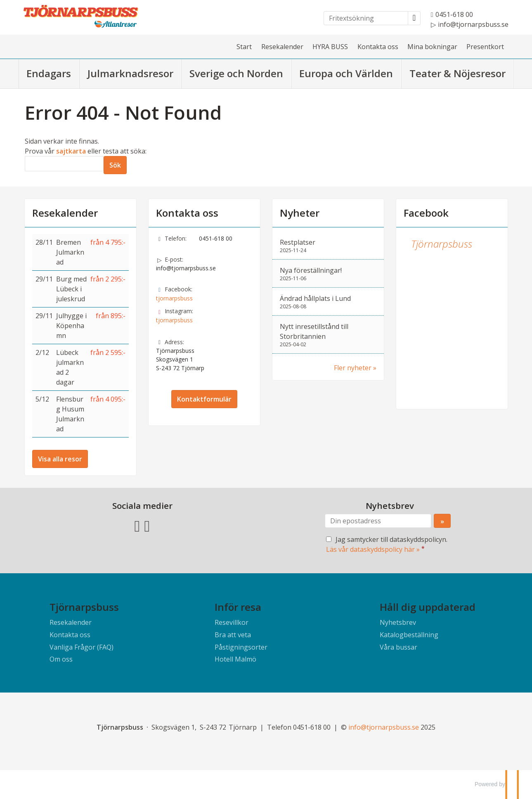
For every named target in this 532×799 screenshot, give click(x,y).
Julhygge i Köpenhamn (71, 326)
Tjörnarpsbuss (442, 244)
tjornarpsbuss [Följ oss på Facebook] (174, 298)
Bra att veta (233, 635)
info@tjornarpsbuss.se (186, 268)
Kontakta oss (378, 47)
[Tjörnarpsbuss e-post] (384, 727)
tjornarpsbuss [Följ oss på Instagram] (174, 320)
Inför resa (238, 607)
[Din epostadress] (378, 521)
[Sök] (64, 164)
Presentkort (485, 47)
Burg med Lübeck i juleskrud (71, 289)
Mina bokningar (432, 47)
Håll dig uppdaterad (428, 607)
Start (244, 47)
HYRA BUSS (330, 47)
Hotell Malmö (235, 659)
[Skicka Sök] (115, 165)
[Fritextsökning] (366, 18)
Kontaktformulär (204, 399)
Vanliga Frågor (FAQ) (82, 647)
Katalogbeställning (409, 635)
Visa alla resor (60, 459)
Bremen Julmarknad (70, 252)
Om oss (61, 659)
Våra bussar (398, 647)
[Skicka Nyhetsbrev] (442, 521)
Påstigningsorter (241, 647)
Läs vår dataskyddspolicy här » (373, 549)
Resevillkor (232, 622)
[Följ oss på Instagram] (147, 525)
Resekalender (282, 47)
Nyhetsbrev (398, 622)
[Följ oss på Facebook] (137, 525)
